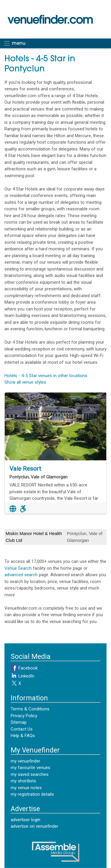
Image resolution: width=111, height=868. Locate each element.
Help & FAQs (23, 736)
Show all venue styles (25, 382)
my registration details (32, 794)
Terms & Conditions (30, 709)
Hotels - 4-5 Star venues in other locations (46, 376)
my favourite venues (30, 768)
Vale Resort (25, 469)
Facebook (24, 668)
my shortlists (23, 781)
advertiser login (25, 820)
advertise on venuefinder (34, 826)
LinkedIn (22, 676)
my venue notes (26, 788)
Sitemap (19, 722)
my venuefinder (25, 761)
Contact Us (22, 729)
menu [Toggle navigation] (14, 43)
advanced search (21, 575)
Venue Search (18, 568)
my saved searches (30, 774)
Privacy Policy (24, 716)
